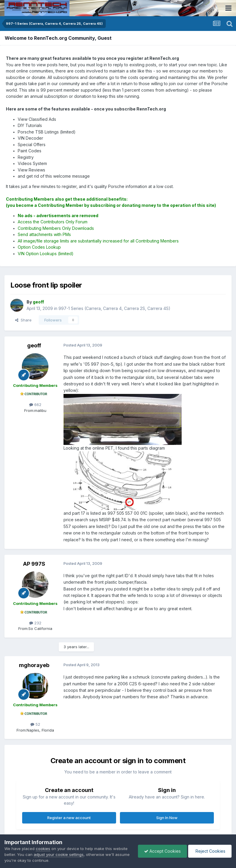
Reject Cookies (210, 851)
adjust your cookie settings (59, 854)
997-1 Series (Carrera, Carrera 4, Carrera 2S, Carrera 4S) (114, 308)
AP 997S (34, 564)
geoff (34, 345)
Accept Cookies (162, 851)
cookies (43, 849)
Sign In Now (167, 818)
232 (35, 623)
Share (23, 320)
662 (35, 405)
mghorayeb (34, 665)
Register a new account (69, 818)
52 (35, 724)
